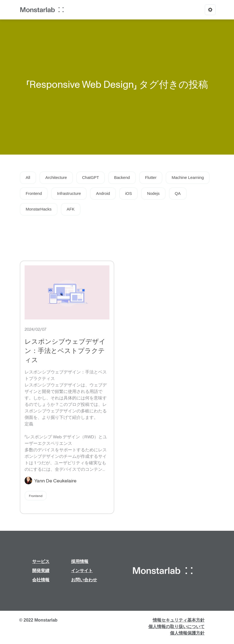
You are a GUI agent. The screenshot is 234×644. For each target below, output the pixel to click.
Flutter (151, 177)
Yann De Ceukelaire (55, 481)
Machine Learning (188, 177)
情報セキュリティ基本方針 (179, 620)
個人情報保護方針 (187, 633)
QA (178, 193)
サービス (41, 561)
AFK (71, 209)
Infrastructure (69, 193)
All (28, 177)
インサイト (82, 571)
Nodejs (153, 193)
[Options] (210, 10)
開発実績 (41, 571)
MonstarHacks (39, 209)
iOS (128, 193)
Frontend (34, 193)
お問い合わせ (84, 580)
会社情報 (41, 580)
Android (103, 193)
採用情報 (80, 561)
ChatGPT (91, 177)
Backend (122, 177)
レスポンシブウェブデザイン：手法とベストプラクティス (65, 350)
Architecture (56, 177)
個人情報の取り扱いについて (176, 627)
